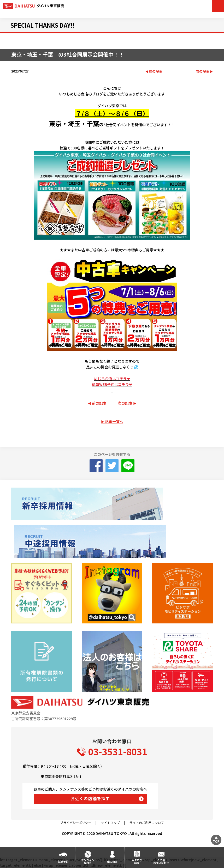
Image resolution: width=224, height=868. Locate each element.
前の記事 (156, 72)
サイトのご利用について (147, 823)
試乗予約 (63, 862)
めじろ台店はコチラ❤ (112, 379)
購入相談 (112, 862)
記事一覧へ (114, 421)
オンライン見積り (88, 861)
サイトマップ (110, 823)
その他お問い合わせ (161, 861)
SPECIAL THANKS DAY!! (42, 25)
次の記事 (203, 72)
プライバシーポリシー (76, 823)
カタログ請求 (137, 861)
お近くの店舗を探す (90, 798)
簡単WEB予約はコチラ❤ (112, 384)
